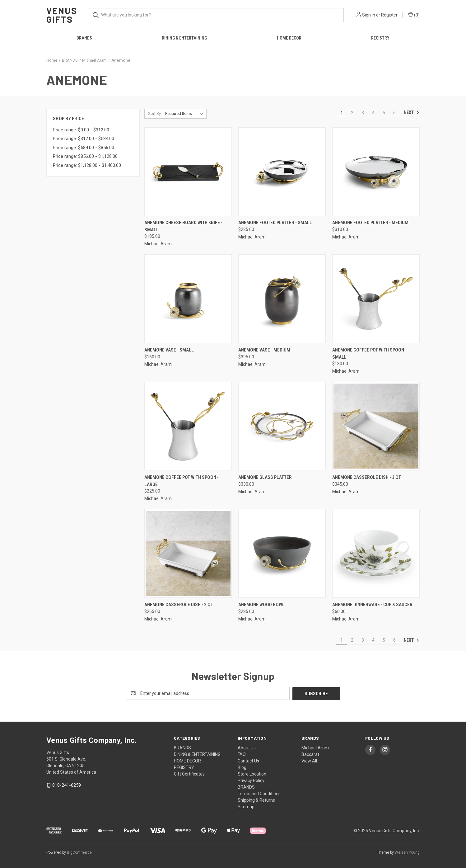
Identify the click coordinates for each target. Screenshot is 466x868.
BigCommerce (79, 852)
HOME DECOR (289, 38)
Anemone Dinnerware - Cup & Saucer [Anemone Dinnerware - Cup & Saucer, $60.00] (372, 605)
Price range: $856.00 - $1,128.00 (85, 156)
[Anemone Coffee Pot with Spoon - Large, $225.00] (188, 426)
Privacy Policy (251, 780)
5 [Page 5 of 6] (384, 113)
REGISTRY (380, 38)
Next (412, 112)
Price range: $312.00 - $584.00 (84, 139)
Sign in (369, 15)
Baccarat (310, 754)
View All (309, 761)
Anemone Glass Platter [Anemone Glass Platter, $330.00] (265, 477)
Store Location (252, 774)
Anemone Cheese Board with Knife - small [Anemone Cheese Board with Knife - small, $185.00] (183, 226)
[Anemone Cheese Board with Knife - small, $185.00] (188, 172)
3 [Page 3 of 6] (363, 113)
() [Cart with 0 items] (414, 15)
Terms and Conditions (259, 793)
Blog (242, 767)
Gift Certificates (189, 774)
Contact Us (248, 761)
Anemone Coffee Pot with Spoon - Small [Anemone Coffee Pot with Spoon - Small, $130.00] (369, 354)
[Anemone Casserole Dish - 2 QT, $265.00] (188, 553)
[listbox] (185, 114)
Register (389, 15)
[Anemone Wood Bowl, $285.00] (282, 553)
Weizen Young (407, 852)
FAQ (242, 754)
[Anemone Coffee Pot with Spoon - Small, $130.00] (376, 299)
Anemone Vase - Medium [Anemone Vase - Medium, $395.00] (264, 350)
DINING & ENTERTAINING (184, 38)
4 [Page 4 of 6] (373, 113)
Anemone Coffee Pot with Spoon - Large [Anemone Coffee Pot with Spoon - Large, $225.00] (182, 481)
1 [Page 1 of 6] (342, 113)
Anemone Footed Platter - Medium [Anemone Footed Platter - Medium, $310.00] (370, 223)
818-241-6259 (67, 785)
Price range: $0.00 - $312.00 (81, 130)
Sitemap (246, 806)
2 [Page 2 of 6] (352, 113)
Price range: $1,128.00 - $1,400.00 (87, 165)
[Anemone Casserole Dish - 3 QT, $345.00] (376, 426)
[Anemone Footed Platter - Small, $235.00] (282, 172)
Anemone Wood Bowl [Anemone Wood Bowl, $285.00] (261, 605)
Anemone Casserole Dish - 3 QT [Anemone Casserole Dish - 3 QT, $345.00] (367, 477)
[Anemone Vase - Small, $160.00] (188, 299)
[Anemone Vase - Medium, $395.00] (282, 299)
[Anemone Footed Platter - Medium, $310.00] (376, 172)
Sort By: (155, 113)
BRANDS (84, 38)
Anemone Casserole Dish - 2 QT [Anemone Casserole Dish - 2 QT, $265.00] (179, 605)
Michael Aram (315, 748)
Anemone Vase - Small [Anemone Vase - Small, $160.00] (169, 350)
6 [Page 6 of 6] (394, 113)
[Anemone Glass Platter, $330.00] (282, 426)
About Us (247, 748)
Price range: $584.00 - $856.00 (84, 148)
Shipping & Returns (256, 800)
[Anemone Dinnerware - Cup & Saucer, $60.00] (376, 553)
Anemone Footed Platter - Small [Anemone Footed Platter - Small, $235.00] (275, 223)
